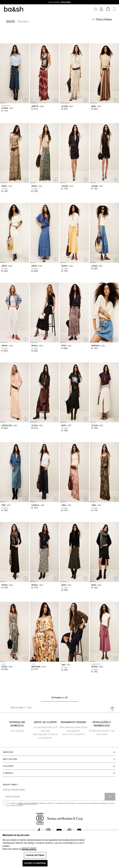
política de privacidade (27, 803)
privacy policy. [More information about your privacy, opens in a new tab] (29, 849)
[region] (59, 849)
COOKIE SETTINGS (35, 855)
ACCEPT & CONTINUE (35, 863)
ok (110, 797)
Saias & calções (17, 708)
